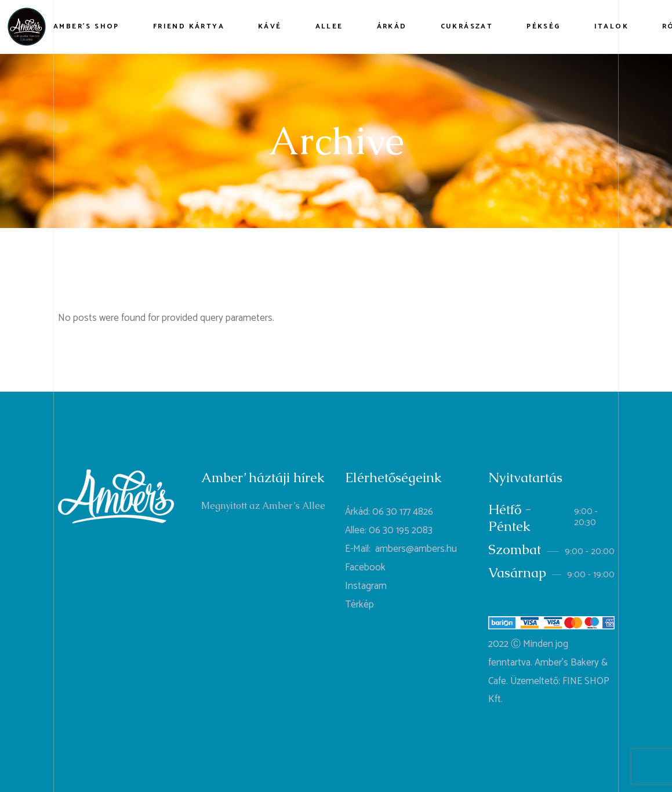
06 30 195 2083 (401, 530)
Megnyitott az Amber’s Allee (263, 506)
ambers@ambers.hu (416, 549)
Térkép (359, 605)
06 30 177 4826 (403, 512)
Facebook (365, 567)
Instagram (366, 586)
